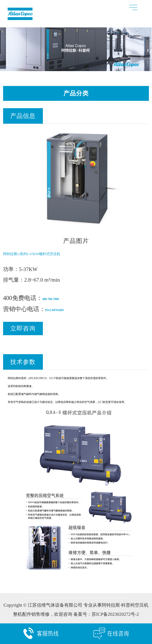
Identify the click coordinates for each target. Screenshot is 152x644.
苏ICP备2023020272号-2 (115, 616)
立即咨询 (23, 330)
